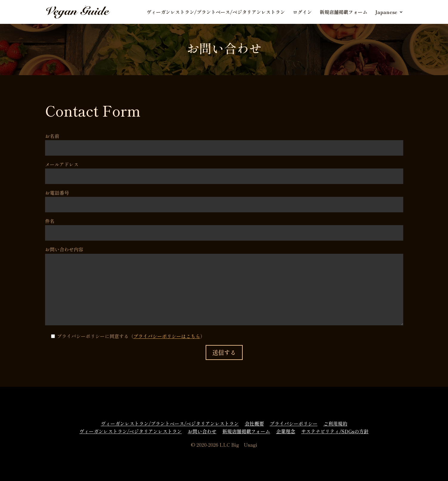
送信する (224, 352)
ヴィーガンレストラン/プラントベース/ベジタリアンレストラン (216, 13)
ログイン (302, 13)
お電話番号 (224, 198)
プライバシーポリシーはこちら (167, 336)
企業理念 (286, 431)
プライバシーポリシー (294, 423)
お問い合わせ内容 (224, 286)
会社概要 (254, 423)
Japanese (386, 13)
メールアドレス (224, 170)
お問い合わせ (202, 431)
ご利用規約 (335, 423)
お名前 (224, 142)
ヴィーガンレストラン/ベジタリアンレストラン (131, 431)
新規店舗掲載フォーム (344, 13)
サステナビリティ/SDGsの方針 (335, 431)
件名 (224, 227)
